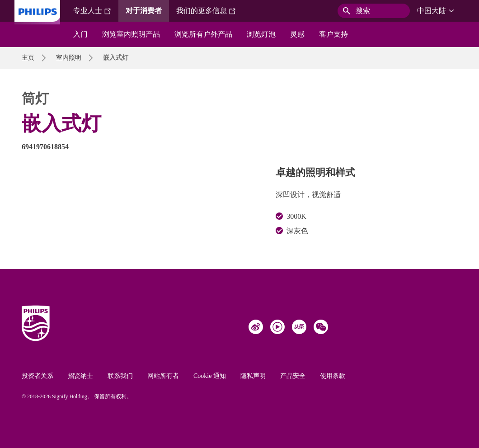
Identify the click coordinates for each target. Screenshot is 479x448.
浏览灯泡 (261, 34)
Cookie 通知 (210, 376)
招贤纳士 (80, 376)
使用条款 (333, 376)
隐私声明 (253, 376)
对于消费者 (144, 11)
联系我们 (120, 376)
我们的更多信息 (206, 11)
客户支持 (333, 34)
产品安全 (293, 376)
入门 (80, 34)
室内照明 (69, 58)
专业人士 (92, 11)
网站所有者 (163, 376)
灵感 (297, 34)
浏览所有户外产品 (203, 34)
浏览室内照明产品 (131, 34)
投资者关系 (38, 376)
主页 (28, 58)
